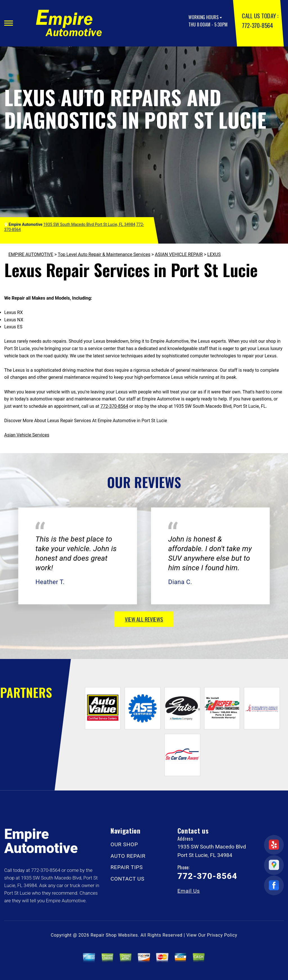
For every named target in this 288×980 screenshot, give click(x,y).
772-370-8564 (257, 25)
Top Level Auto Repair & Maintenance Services (104, 254)
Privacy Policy (222, 935)
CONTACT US (128, 879)
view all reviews (144, 619)
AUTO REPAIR (128, 856)
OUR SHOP (124, 844)
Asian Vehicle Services (27, 435)
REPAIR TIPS (127, 867)
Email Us (189, 891)
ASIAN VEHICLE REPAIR (179, 254)
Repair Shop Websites (114, 935)
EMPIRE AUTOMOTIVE (31, 254)
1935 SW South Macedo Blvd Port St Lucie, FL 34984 (89, 224)
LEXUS (214, 254)
